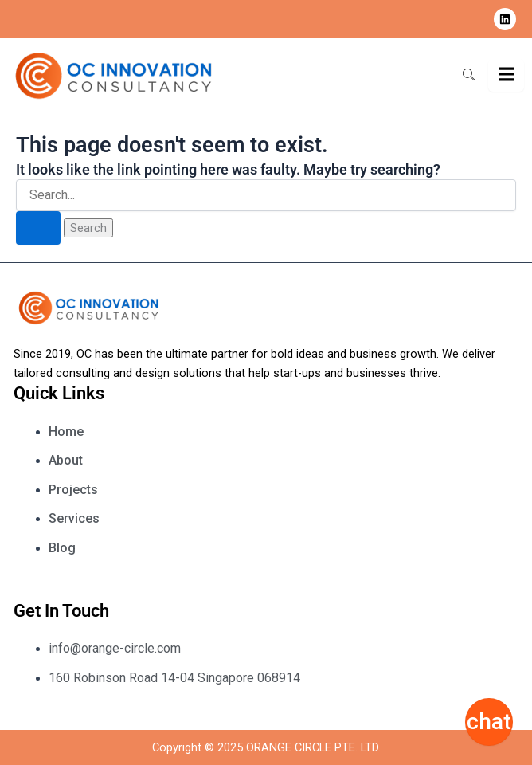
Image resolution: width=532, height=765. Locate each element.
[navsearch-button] (468, 76)
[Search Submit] (38, 228)
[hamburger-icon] (506, 75)
